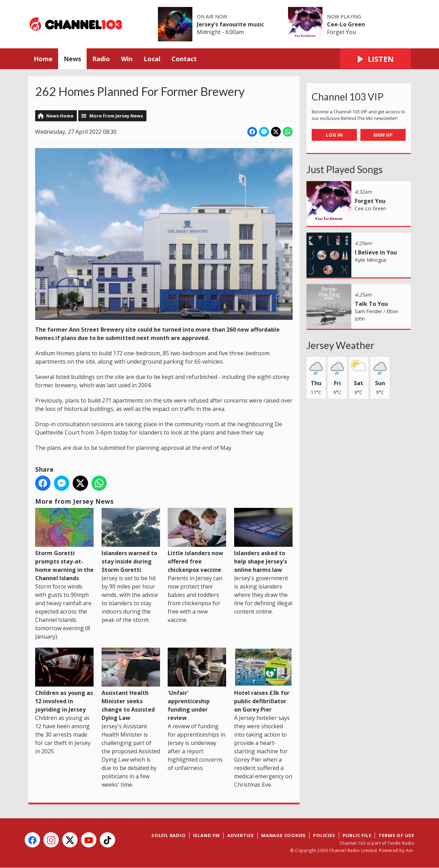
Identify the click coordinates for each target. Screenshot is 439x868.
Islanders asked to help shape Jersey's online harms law (263, 541)
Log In (334, 135)
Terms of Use (396, 835)
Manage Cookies (284, 835)
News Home (60, 116)
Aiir (410, 850)
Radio (101, 59)
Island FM (206, 835)
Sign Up (383, 135)
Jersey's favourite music (230, 24)
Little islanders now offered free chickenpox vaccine (197, 541)
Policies (324, 835)
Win (127, 59)
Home (43, 59)
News (72, 59)
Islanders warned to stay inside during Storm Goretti (131, 541)
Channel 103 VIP (348, 97)
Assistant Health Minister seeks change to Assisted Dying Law (131, 685)
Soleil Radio (169, 835)
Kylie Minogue (371, 260)
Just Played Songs (345, 169)
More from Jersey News (116, 116)
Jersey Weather (340, 345)
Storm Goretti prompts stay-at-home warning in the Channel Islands (64, 545)
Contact (184, 59)
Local (152, 59)
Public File (357, 835)
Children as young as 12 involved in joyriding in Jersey (64, 680)
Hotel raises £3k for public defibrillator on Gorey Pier (263, 680)
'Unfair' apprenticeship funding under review (197, 685)
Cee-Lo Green (346, 24)
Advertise (241, 835)
